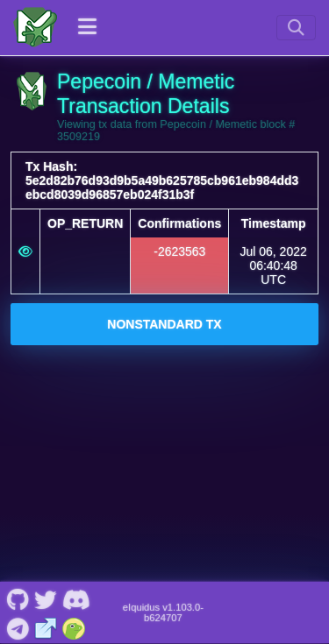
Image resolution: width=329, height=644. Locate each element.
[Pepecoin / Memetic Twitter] (46, 598)
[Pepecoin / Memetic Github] (18, 598)
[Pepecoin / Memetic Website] (46, 626)
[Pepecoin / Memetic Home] (35, 27)
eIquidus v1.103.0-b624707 (163, 612)
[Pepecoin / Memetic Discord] (76, 598)
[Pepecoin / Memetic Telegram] (18, 626)
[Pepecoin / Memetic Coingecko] (74, 626)
